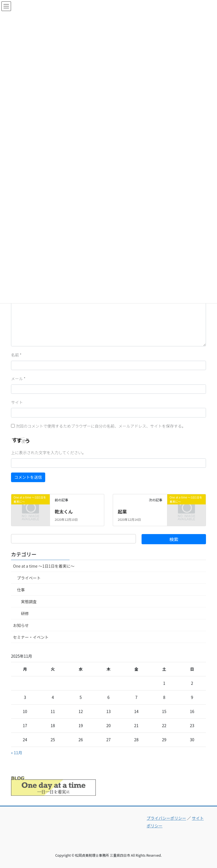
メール (18, 379)
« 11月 (17, 753)
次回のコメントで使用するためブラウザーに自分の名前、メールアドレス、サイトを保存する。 (101, 426)
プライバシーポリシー (166, 818)
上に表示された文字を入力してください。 (48, 452)
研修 (25, 613)
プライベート (29, 578)
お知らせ (21, 625)
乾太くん (64, 511)
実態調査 (29, 602)
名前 (16, 355)
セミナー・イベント (31, 637)
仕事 (21, 590)
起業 (122, 511)
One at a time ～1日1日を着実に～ (44, 566)
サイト (17, 402)
